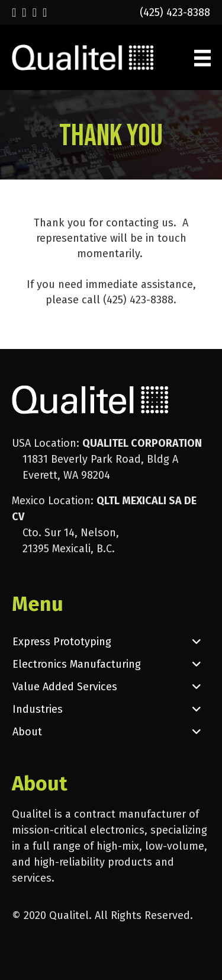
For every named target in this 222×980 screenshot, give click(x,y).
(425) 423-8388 (175, 12)
